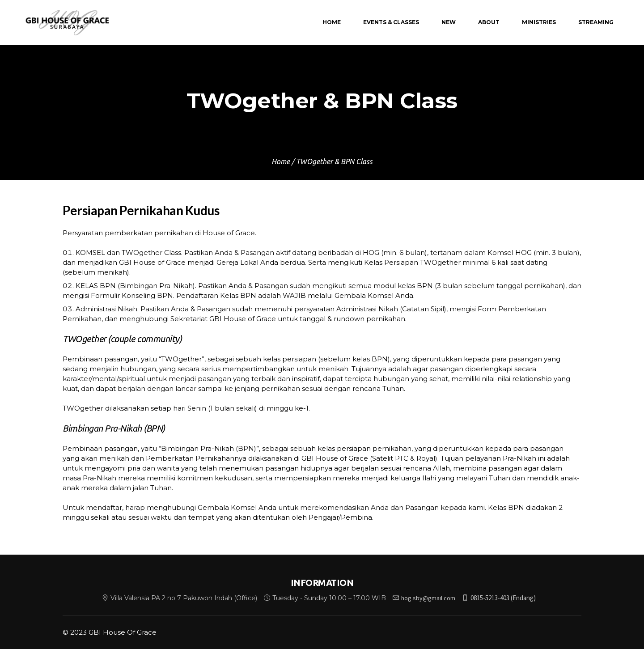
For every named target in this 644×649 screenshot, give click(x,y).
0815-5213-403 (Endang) (503, 598)
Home (281, 161)
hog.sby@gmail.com (428, 598)
